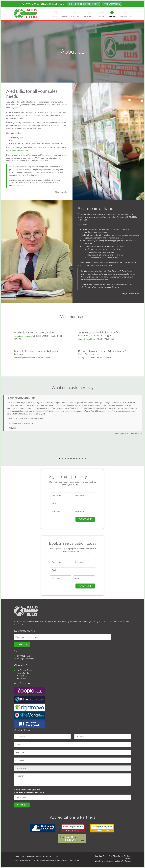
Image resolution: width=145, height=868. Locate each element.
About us (112, 17)
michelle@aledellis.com (24, 358)
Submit (22, 805)
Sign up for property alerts (84, 4)
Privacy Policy (61, 860)
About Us (47, 856)
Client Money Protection (25, 860)
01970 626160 (31, 4)
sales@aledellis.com (53, 4)
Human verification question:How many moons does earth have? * (30, 791)
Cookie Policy (75, 860)
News (102, 17)
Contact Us (57, 856)
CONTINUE (85, 586)
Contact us (126, 17)
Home (56, 17)
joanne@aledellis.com (87, 339)
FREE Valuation (112, 4)
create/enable (109, 861)
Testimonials (89, 17)
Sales (65, 17)
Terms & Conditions (45, 860)
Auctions (75, 17)
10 (85, 458)
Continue (85, 519)
